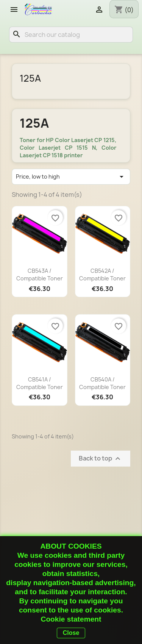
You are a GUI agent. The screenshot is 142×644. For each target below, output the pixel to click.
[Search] (71, 35)
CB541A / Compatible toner (40, 383)
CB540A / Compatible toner (102, 383)
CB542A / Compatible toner (102, 275)
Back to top (101, 458)
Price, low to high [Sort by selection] (71, 177)
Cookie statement (71, 619)
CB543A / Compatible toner (40, 275)
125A (30, 78)
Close (71, 633)
